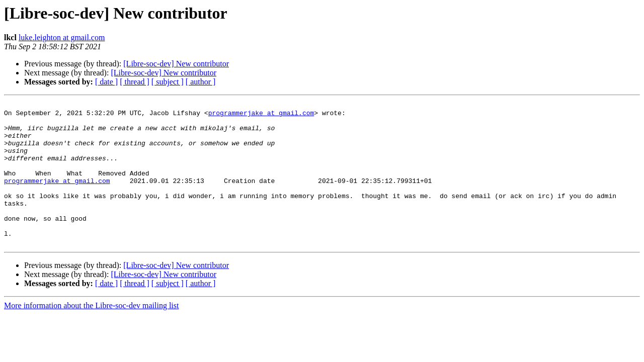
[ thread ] (135, 82)
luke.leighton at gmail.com (62, 37)
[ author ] (201, 82)
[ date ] (106, 82)
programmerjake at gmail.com (261, 116)
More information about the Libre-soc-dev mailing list (91, 334)
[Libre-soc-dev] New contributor (176, 64)
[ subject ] (168, 82)
